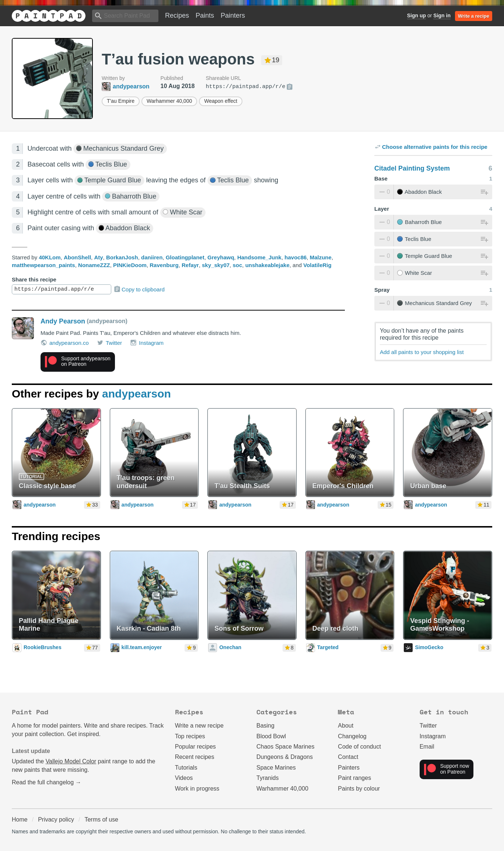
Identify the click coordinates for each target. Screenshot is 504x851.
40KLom (50, 257)
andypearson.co (65, 343)
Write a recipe (474, 16)
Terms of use (101, 820)
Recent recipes (195, 757)
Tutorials (186, 768)
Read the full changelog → (47, 782)
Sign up (416, 15)
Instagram (147, 343)
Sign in (442, 15)
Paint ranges (354, 778)
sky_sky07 (216, 265)
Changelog (352, 736)
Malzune (321, 257)
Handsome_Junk (259, 257)
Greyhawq (221, 257)
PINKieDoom (130, 265)
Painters (233, 15)
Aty (98, 257)
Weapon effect (221, 101)
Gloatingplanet (185, 257)
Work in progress (197, 789)
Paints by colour (359, 789)
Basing (265, 726)
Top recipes (190, 736)
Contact (348, 757)
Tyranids (267, 778)
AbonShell (77, 257)
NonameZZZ (94, 265)
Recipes (177, 15)
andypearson (136, 394)
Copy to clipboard (139, 289)
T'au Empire (121, 101)
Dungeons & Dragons (285, 757)
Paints (205, 15)
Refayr (190, 265)
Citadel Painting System (412, 168)
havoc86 (295, 257)
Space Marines (276, 768)
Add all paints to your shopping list (422, 352)
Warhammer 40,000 (169, 101)
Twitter (109, 343)
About (346, 726)
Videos (184, 778)
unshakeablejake (267, 265)
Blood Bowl (271, 736)
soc (237, 265)
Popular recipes (195, 747)
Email (427, 747)
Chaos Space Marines (285, 747)
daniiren (152, 257)
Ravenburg (164, 265)
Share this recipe (34, 279)
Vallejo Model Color (71, 761)
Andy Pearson (63, 321)
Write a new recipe (199, 726)
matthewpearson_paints (43, 265)
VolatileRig (317, 265)
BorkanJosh (122, 257)
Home (20, 820)
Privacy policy (56, 820)
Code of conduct (359, 747)
